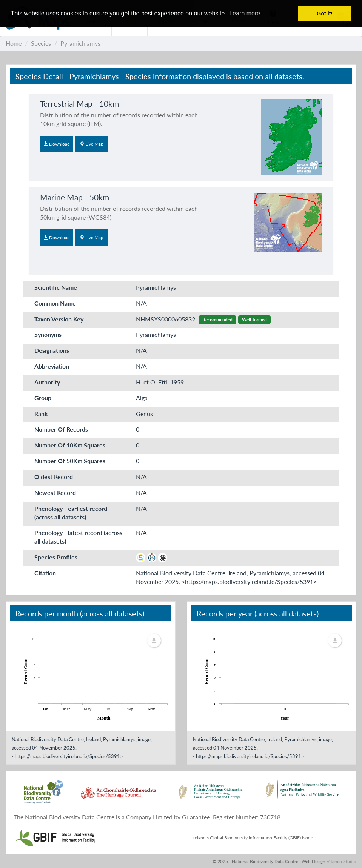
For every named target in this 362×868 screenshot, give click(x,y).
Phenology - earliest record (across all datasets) (71, 513)
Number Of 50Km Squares (70, 461)
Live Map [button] (92, 144)
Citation (45, 573)
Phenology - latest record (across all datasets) (78, 537)
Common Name (55, 303)
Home (14, 43)
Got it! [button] (325, 14)
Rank (41, 414)
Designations (52, 350)
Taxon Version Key (59, 319)
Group (43, 398)
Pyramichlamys (80, 43)
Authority (47, 382)
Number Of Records (61, 429)
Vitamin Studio (341, 861)
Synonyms (48, 334)
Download (57, 144)
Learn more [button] (245, 13)
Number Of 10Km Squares (70, 445)
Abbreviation (52, 366)
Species (41, 43)
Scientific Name (56, 287)
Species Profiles (56, 557)
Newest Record (55, 492)
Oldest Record (54, 477)
